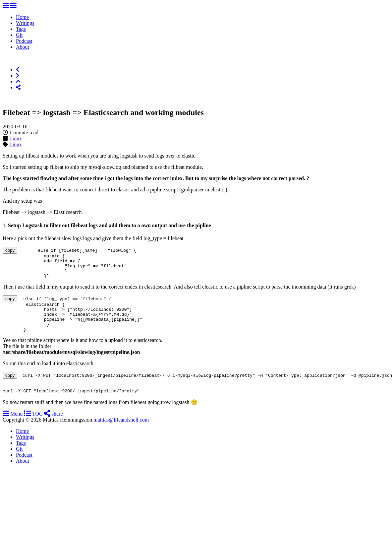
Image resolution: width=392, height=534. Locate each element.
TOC (33, 428)
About (23, 47)
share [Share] (54, 428)
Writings (25, 23)
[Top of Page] (18, 81)
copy (10, 250)
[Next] (18, 75)
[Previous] (18, 69)
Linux (16, 138)
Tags (21, 29)
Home (22, 17)
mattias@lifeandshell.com (121, 434)
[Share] (18, 87)
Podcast (24, 41)
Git (19, 35)
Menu (13, 428)
